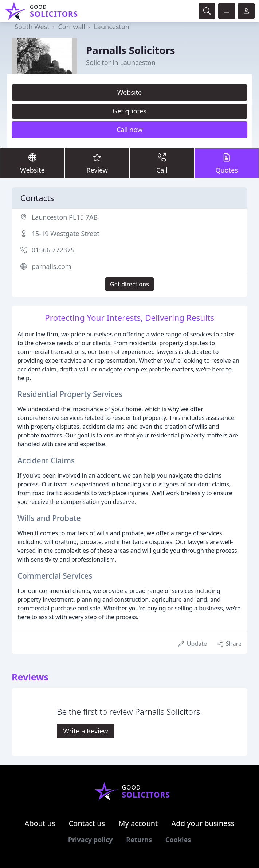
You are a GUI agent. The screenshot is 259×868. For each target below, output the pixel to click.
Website (130, 92)
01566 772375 (53, 250)
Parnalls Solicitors (131, 50)
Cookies (178, 840)
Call (162, 163)
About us (40, 823)
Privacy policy (91, 840)
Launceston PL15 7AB (65, 217)
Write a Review (85, 731)
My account (138, 823)
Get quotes (129, 111)
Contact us (87, 823)
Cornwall (71, 27)
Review (97, 163)
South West (32, 27)
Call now (129, 130)
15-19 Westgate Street (66, 234)
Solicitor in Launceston (121, 62)
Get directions (129, 284)
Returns (139, 840)
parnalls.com (52, 266)
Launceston (111, 27)
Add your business (203, 823)
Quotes (227, 163)
